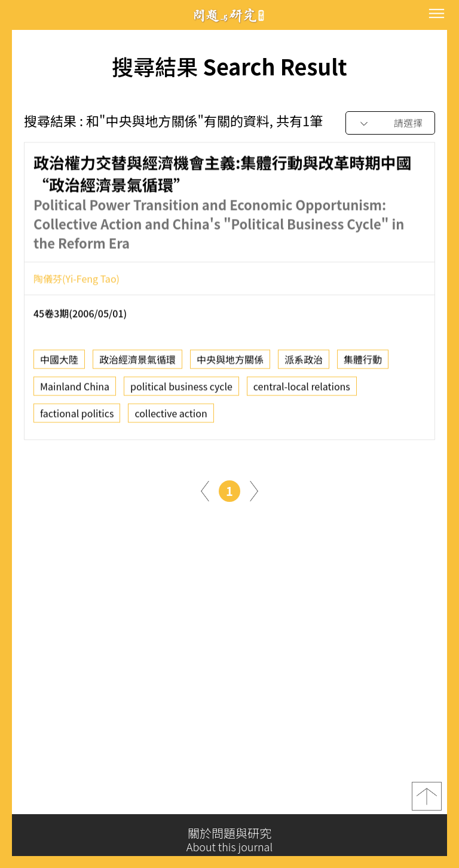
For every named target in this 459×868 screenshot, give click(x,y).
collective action (171, 417)
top (427, 801)
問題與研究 (229, 15)
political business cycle (181, 390)
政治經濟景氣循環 (137, 363)
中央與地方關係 (230, 363)
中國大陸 (59, 363)
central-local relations (302, 390)
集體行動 (363, 363)
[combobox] (390, 124)
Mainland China (75, 390)
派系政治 (304, 363)
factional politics (77, 417)
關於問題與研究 (229, 840)
